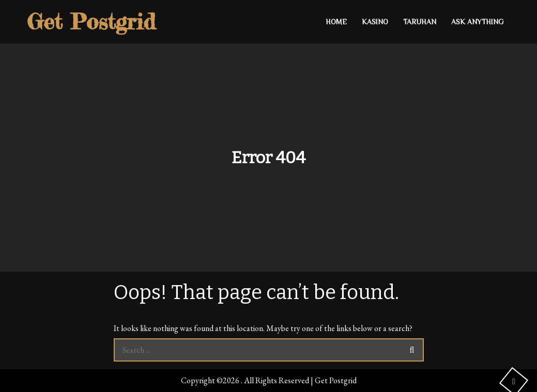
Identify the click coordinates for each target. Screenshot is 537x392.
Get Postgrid (91, 21)
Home (336, 22)
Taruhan (420, 22)
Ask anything (477, 22)
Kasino (375, 22)
